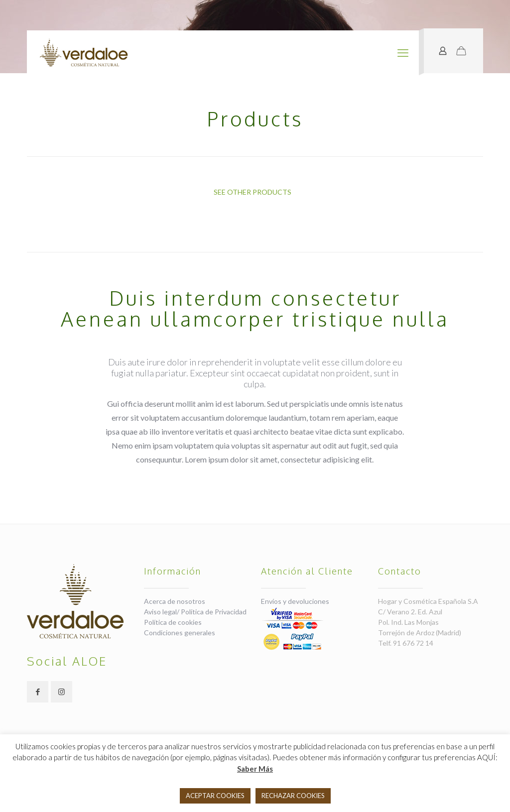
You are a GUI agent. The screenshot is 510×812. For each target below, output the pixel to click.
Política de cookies (173, 622)
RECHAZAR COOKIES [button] (293, 796)
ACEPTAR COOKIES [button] (215, 796)
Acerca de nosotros (175, 601)
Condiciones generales (180, 633)
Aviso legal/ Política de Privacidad (195, 612)
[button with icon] (38, 692)
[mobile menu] (403, 53)
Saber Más (255, 769)
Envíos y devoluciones (295, 601)
